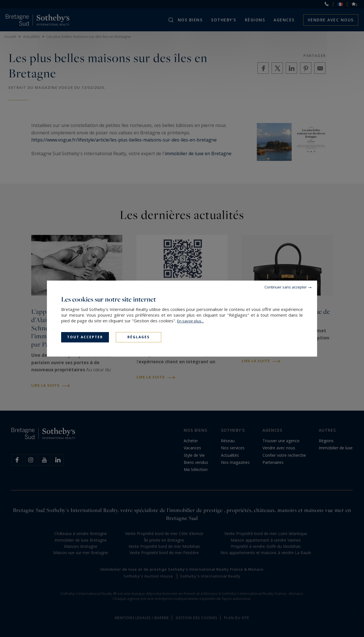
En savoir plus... (191, 321)
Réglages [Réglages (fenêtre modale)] (138, 337)
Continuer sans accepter (286, 287)
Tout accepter (85, 337)
